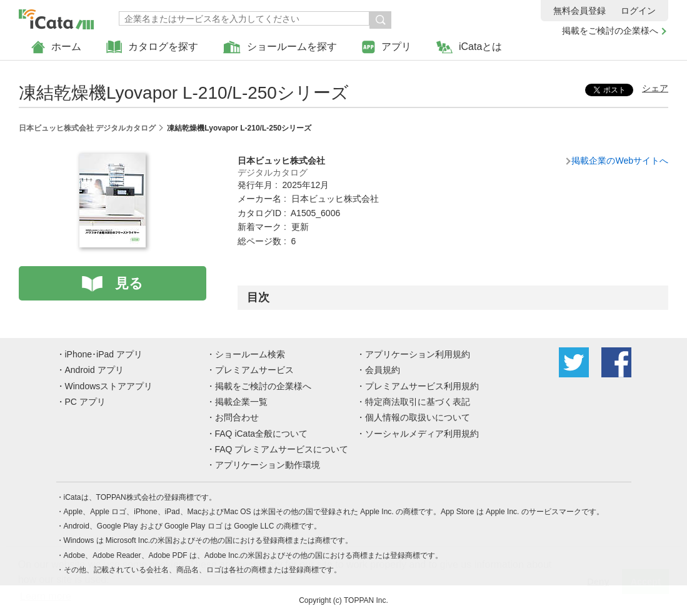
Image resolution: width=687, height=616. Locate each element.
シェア (655, 88)
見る (129, 283)
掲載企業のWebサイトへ (620, 161)
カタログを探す (152, 47)
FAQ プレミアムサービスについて (282, 449)
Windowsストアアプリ (109, 386)
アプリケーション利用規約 (418, 354)
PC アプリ (85, 402)
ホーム (56, 47)
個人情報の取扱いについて (418, 417)
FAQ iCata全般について (262, 434)
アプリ (387, 47)
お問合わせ (237, 417)
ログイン (638, 11)
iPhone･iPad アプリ (104, 354)
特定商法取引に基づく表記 (418, 402)
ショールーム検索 (250, 354)
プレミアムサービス (254, 370)
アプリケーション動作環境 (268, 465)
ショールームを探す (280, 47)
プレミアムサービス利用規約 (422, 386)
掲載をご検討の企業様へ (610, 31)
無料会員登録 (579, 11)
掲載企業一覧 (241, 402)
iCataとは (469, 47)
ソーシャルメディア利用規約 (422, 434)
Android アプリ (94, 370)
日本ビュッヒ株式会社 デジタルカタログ (87, 128)
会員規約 (383, 370)
